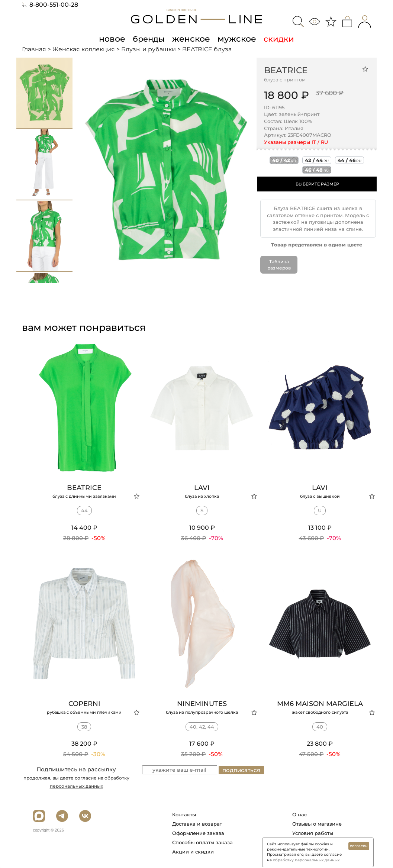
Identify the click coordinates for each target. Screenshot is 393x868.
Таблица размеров (279, 265)
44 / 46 (349, 160)
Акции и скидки (193, 852)
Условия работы (313, 833)
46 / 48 (317, 170)
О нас (299, 814)
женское (191, 39)
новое (115, 39)
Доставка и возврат (197, 824)
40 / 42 (284, 160)
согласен (359, 846)
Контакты (184, 814)
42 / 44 (317, 160)
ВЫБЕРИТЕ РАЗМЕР (317, 184)
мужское (235, 39)
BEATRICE (286, 70)
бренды (150, 39)
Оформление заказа (198, 833)
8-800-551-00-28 (50, 5)
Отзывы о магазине (317, 824)
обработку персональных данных (306, 860)
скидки (276, 39)
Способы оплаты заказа (202, 842)
